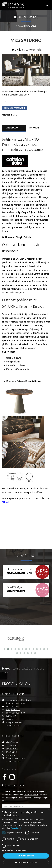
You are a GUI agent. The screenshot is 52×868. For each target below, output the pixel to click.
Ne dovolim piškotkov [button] (26, 863)
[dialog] (26, 838)
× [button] (49, 811)
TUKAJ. (6, 502)
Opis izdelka (12, 128)
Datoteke (34, 128)
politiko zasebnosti (31, 795)
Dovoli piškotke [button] (26, 856)
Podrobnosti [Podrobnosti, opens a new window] (16, 828)
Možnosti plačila (9, 115)
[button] (26, 851)
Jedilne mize (26, 17)
